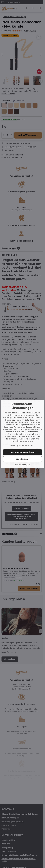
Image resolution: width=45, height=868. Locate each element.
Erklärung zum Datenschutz (22, 445)
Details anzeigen (23, 465)
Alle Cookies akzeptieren (23, 452)
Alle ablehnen (23, 459)
